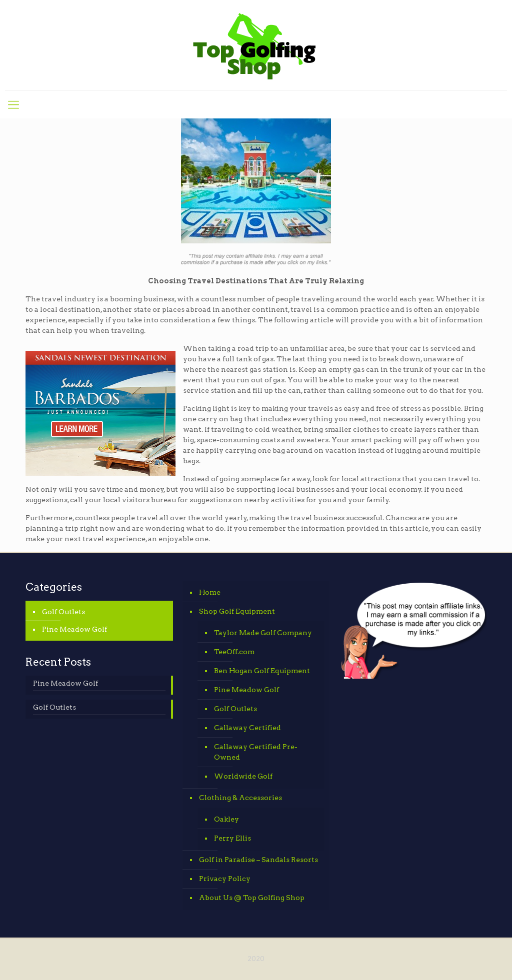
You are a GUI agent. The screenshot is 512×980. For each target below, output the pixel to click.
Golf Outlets (63, 612)
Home (210, 592)
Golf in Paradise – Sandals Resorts (258, 860)
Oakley (226, 819)
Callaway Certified (247, 728)
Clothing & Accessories (240, 798)
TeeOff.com (234, 652)
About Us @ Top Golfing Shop (252, 898)
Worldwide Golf (243, 776)
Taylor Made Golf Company (263, 633)
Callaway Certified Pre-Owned (256, 752)
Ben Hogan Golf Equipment (262, 671)
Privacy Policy (225, 879)
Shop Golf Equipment (237, 611)
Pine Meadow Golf (74, 629)
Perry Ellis (232, 838)
